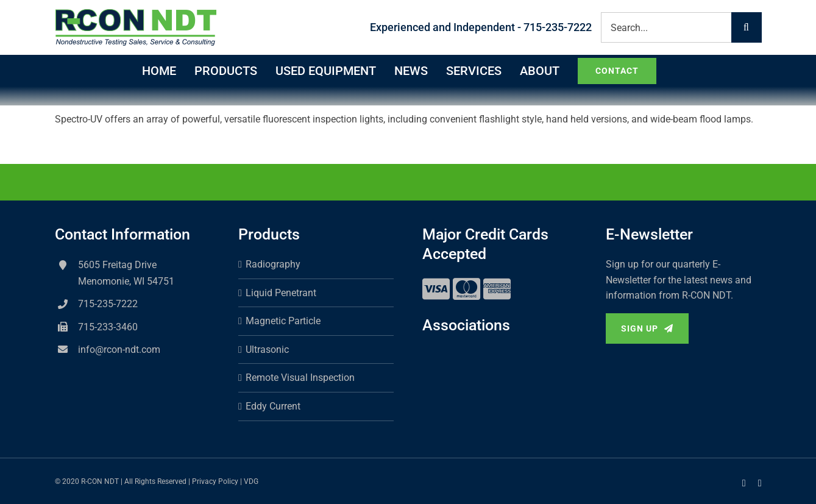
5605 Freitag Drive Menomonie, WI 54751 (126, 273)
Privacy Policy (215, 481)
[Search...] (666, 27)
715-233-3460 (108, 327)
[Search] (747, 27)
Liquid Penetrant (281, 293)
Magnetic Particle (283, 321)
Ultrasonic (267, 350)
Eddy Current (273, 406)
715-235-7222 (108, 304)
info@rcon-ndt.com (119, 350)
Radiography (273, 264)
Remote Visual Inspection (300, 378)
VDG (251, 481)
